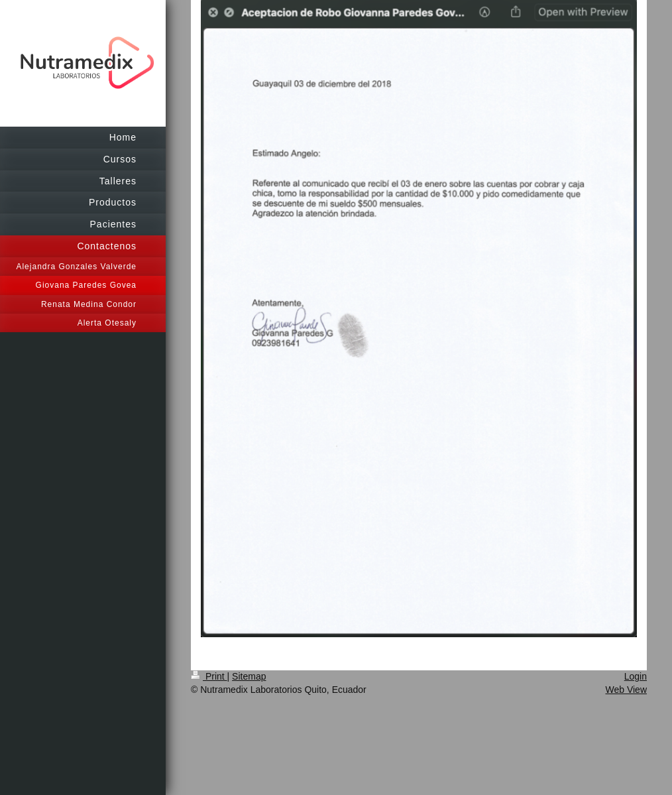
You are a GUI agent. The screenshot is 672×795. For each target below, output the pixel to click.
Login (636, 676)
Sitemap (249, 676)
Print (209, 676)
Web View (626, 690)
